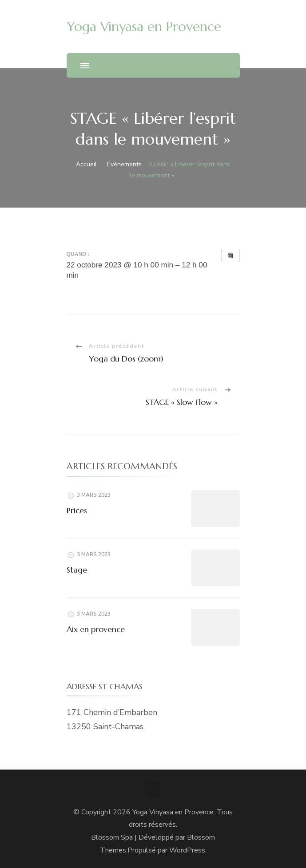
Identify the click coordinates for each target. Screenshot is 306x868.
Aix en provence (96, 629)
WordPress (187, 850)
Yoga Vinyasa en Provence (144, 26)
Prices (77, 510)
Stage (77, 570)
